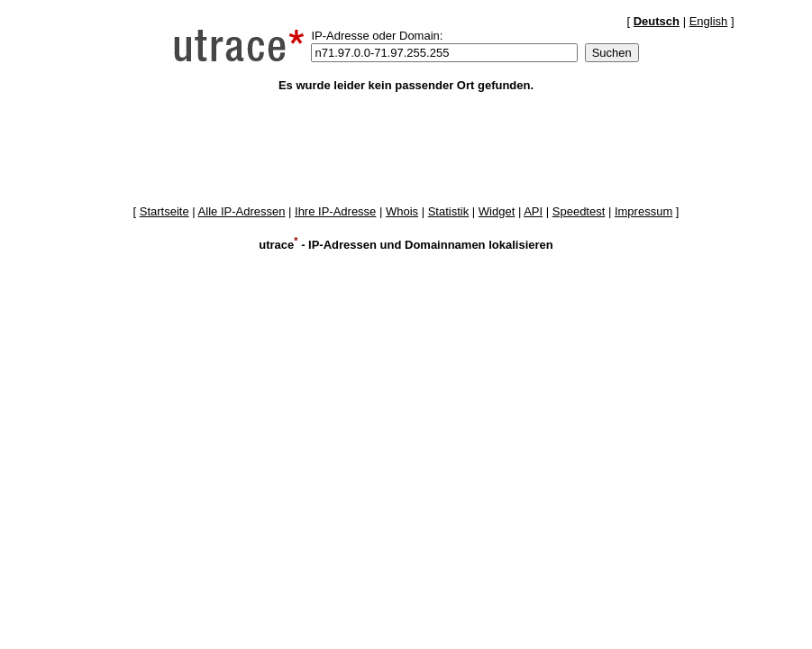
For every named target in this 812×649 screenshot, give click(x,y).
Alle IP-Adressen (242, 211)
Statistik (449, 211)
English (709, 21)
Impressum (643, 211)
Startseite (164, 211)
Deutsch (657, 21)
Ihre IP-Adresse (335, 211)
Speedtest (579, 211)
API (533, 211)
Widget (497, 211)
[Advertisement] (406, 148)
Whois (402, 211)
